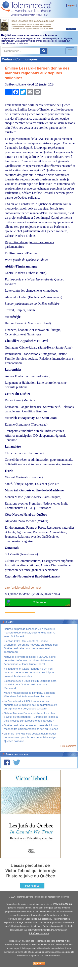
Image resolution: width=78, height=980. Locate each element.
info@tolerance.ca (39, 934)
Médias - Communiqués (20, 59)
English (71, 5)
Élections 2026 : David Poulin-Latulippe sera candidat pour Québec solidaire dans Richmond (30, 684)
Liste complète (68, 746)
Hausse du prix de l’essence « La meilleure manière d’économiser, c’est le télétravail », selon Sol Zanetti (29, 633)
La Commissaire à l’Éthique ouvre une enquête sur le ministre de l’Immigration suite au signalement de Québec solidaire (30, 705)
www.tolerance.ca (62, 904)
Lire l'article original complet (23, 588)
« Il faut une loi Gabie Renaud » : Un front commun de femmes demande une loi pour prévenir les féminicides (29, 672)
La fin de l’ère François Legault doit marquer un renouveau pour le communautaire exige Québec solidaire (30, 737)
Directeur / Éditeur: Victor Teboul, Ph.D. (30, 15)
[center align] (44, 51)
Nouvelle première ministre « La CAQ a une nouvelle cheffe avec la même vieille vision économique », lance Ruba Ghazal (30, 660)
